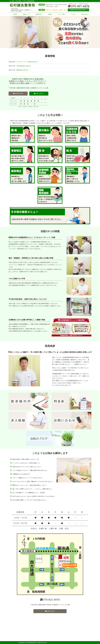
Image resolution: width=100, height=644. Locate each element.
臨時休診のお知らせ (22, 70)
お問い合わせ (85, 14)
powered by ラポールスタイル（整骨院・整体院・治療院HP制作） (64, 643)
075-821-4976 (18, 94)
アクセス (73, 14)
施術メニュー (27, 14)
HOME (15, 14)
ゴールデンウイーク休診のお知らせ (27, 62)
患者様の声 (38, 14)
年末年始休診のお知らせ (24, 66)
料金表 (50, 14)
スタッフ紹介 (62, 14)
